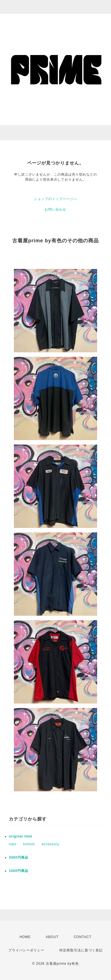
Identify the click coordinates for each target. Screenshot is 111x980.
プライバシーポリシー (26, 950)
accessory (50, 844)
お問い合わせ (56, 210)
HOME (25, 937)
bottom (29, 844)
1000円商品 (19, 871)
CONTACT (82, 937)
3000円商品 (19, 857)
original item (21, 836)
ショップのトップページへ (56, 199)
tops (13, 844)
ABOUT (52, 937)
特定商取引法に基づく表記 (81, 950)
